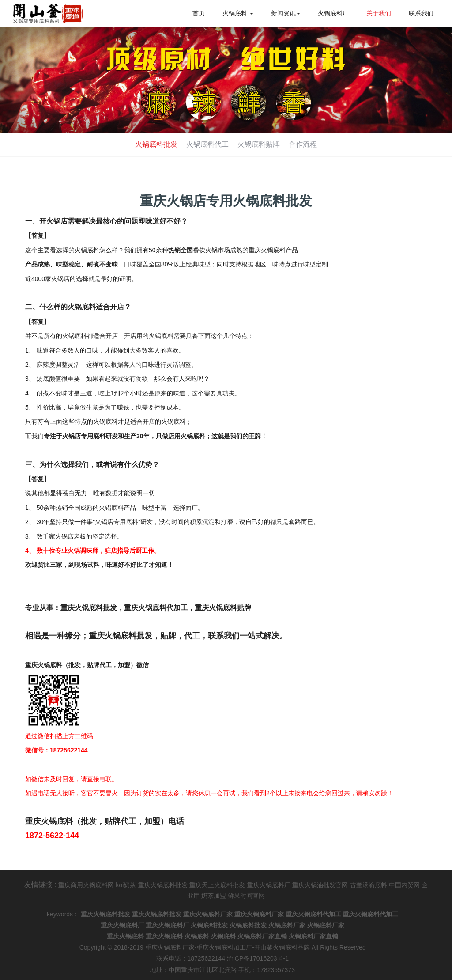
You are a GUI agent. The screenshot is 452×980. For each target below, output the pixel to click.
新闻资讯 (286, 13)
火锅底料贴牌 (260, 144)
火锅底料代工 (207, 144)
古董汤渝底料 (369, 885)
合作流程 (305, 144)
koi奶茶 (126, 885)
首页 (199, 13)
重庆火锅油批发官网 (320, 885)
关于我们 (379, 13)
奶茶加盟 (214, 896)
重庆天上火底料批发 (217, 885)
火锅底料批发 (154, 144)
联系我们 (421, 13)
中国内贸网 (404, 885)
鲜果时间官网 (246, 896)
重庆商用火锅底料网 (86, 885)
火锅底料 (238, 13)
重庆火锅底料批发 (163, 885)
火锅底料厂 (333, 13)
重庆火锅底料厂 (269, 885)
